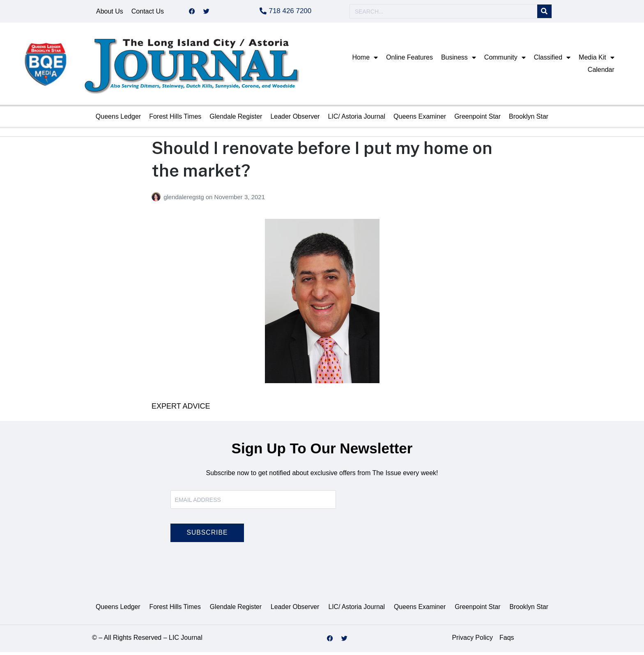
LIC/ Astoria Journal (356, 119)
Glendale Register (236, 119)
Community (505, 60)
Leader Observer (295, 119)
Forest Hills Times (175, 119)
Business (459, 60)
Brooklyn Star (529, 119)
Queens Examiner (420, 119)
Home (365, 60)
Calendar (601, 72)
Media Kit (597, 60)
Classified (552, 60)
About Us (110, 13)
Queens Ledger (118, 119)
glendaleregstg (185, 200)
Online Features (409, 60)
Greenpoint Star (477, 119)
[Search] (544, 13)
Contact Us (148, 13)
